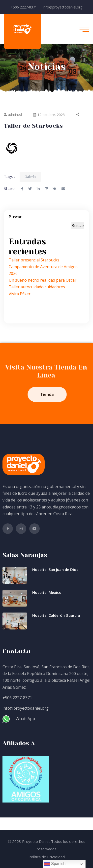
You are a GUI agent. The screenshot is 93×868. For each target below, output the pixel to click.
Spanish (55, 864)
